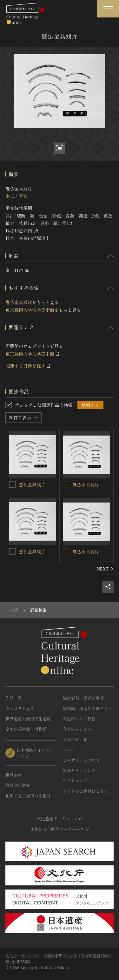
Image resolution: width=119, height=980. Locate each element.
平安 (23, 196)
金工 (10, 196)
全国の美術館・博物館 (26, 729)
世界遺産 (14, 775)
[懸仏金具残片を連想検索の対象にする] (12, 484)
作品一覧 (14, 698)
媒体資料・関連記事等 (83, 698)
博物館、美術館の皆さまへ (88, 708)
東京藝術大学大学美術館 (30, 310)
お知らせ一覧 (75, 739)
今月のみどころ (77, 729)
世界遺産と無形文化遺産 (28, 719)
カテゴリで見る (20, 708)
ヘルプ (69, 750)
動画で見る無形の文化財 (28, 796)
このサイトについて (81, 760)
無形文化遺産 (18, 785)
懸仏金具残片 (19, 302)
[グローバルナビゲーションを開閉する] (108, 9)
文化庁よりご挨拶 (79, 719)
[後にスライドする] (105, 569)
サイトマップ (75, 780)
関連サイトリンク (79, 770)
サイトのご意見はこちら (86, 791)
